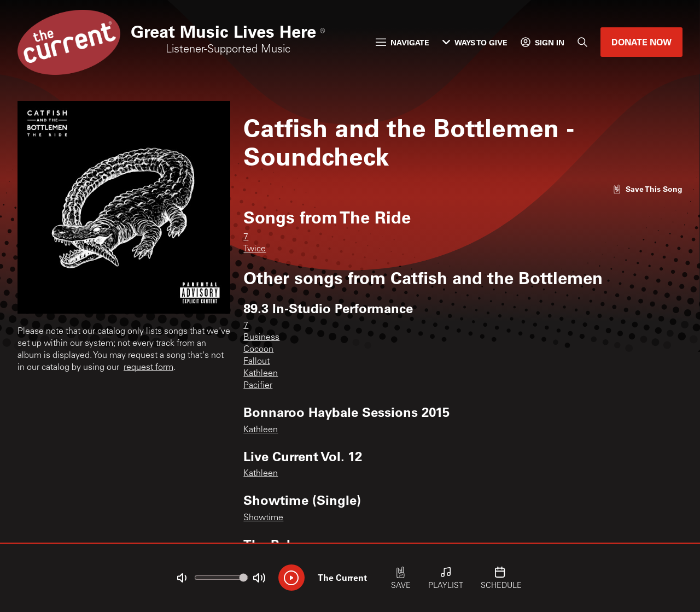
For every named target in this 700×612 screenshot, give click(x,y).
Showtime (263, 518)
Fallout (256, 362)
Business (261, 338)
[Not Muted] (182, 578)
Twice (255, 249)
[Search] (582, 42)
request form (148, 368)
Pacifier (258, 386)
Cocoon (258, 350)
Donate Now (641, 42)
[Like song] (647, 189)
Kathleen (261, 374)
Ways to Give (475, 42)
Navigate (402, 42)
